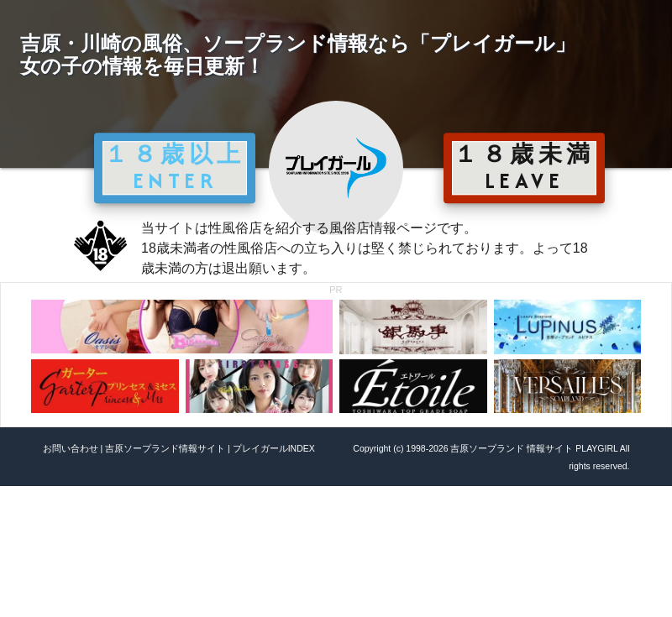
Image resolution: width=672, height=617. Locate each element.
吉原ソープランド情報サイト (165, 448)
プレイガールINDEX (274, 448)
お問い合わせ (71, 448)
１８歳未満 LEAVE (524, 167)
